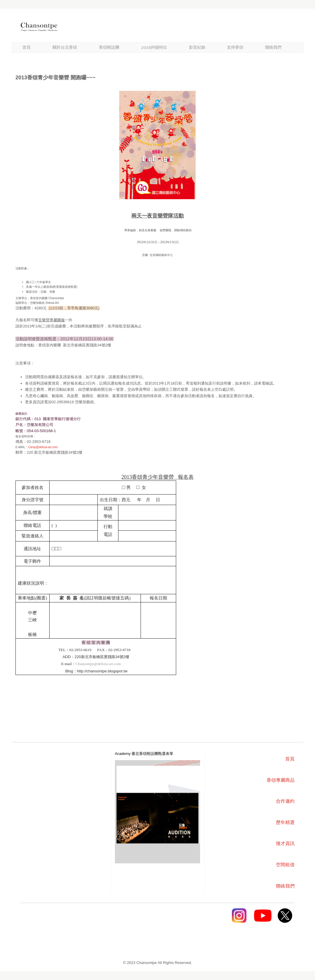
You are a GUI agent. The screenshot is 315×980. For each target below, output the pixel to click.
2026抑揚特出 (154, 48)
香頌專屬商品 (281, 780)
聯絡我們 (273, 48)
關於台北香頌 (65, 48)
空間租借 (285, 865)
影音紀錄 (197, 48)
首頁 (27, 48)
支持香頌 (235, 48)
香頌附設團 (109, 48)
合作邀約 (285, 801)
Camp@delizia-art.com (43, 447)
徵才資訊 (285, 843)
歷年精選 (285, 822)
